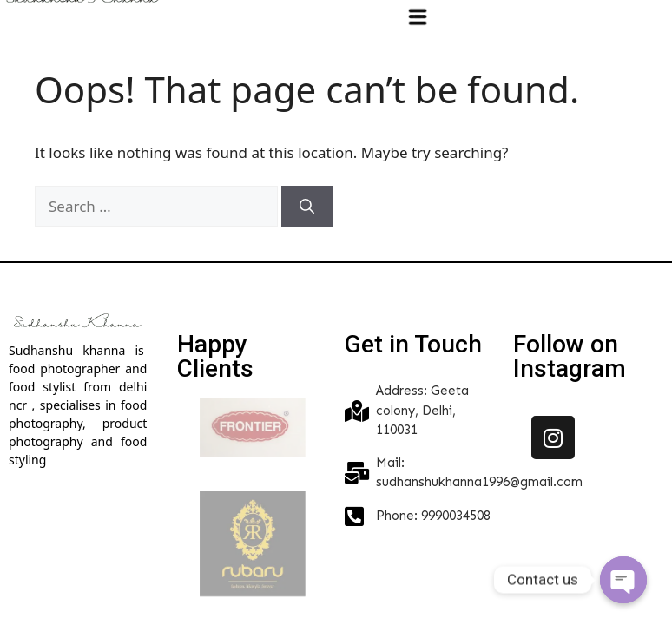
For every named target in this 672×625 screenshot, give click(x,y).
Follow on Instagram (570, 356)
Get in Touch (413, 344)
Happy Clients (215, 356)
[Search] (307, 207)
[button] (418, 16)
